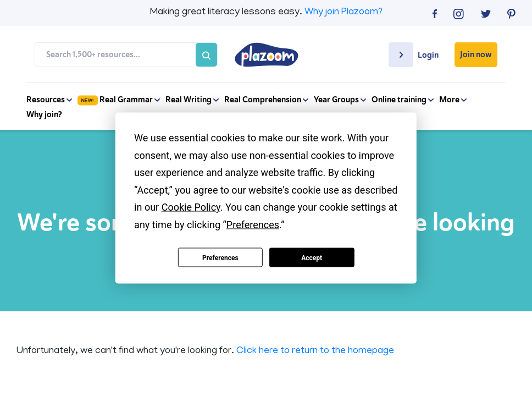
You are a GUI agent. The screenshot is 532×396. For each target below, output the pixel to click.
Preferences (220, 257)
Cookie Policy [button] (191, 207)
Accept (312, 257)
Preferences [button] (253, 224)
